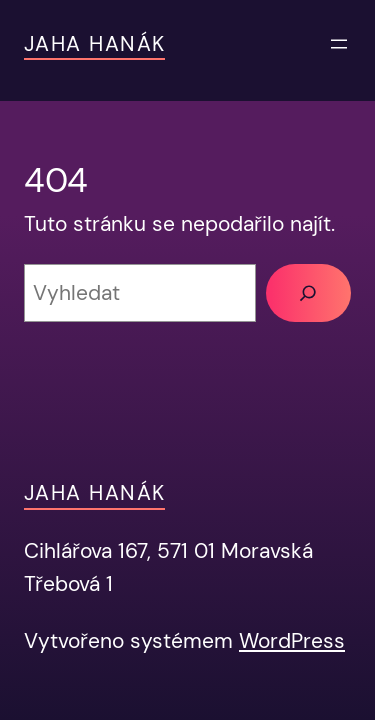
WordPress (292, 640)
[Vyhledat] (308, 293)
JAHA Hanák (94, 43)
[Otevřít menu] (339, 44)
